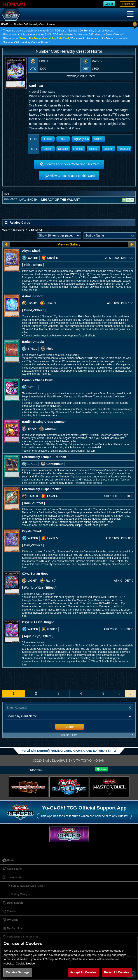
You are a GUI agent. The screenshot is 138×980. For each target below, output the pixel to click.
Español (108, 149)
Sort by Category (21, 894)
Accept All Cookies (83, 972)
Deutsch (63, 149)
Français (78, 149)
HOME (5, 24)
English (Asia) (81, 139)
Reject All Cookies (117, 972)
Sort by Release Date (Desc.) (28, 886)
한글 (63, 139)
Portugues (124, 149)
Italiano (93, 149)
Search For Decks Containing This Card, (45, 38)
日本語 (48, 139)
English (48, 149)
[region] (69, 958)
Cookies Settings (18, 972)
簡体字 (98, 139)
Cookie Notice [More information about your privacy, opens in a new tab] (25, 963)
